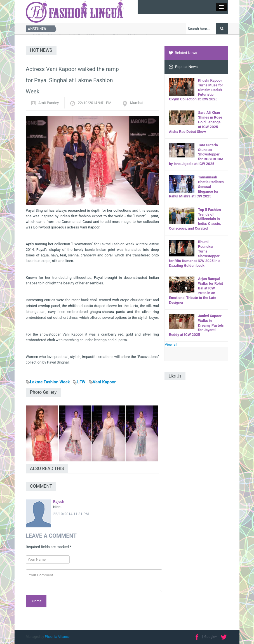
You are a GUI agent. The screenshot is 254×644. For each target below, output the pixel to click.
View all (171, 344)
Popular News (183, 67)
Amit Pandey (49, 103)
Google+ (211, 637)
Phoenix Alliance (57, 637)
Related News (183, 53)
